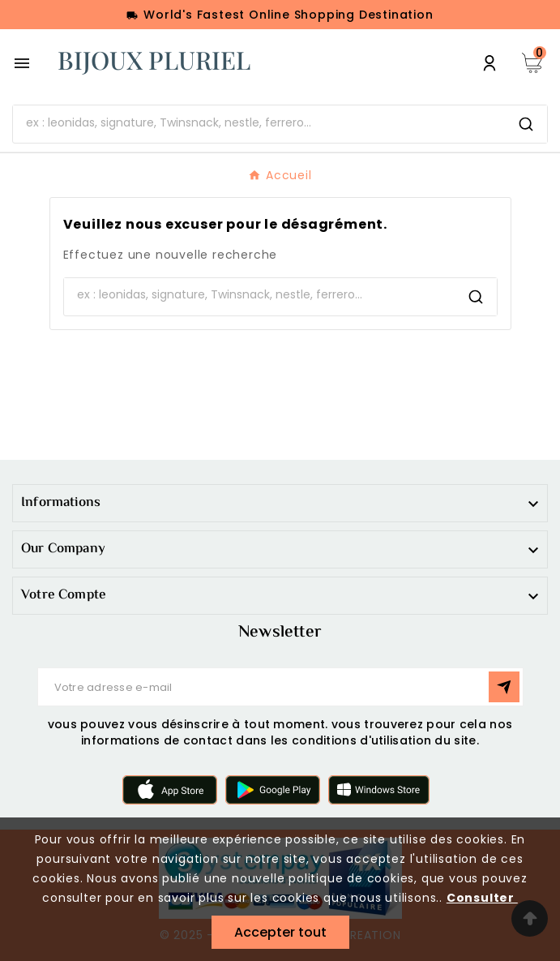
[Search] (526, 124)
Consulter (482, 898)
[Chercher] (259, 122)
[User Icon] (489, 63)
